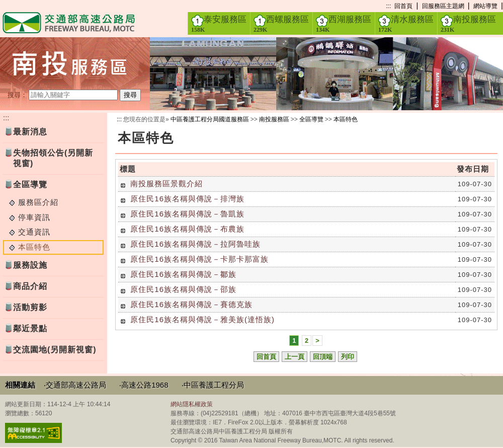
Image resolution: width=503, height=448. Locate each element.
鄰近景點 (30, 328)
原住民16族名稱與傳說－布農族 (187, 229)
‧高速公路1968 (144, 385)
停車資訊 (34, 217)
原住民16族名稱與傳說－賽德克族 (191, 304)
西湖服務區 (344, 24)
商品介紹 (30, 286)
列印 (348, 357)
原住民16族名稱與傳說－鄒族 (183, 274)
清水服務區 (406, 24)
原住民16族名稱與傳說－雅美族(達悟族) (202, 319)
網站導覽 (485, 6)
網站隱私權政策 (192, 404)
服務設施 (30, 265)
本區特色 (346, 119)
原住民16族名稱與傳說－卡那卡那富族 (199, 259)
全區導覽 (30, 184)
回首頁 (403, 6)
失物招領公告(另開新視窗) (53, 158)
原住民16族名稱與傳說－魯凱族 (187, 214)
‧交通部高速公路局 (75, 385)
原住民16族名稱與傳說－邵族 (183, 289)
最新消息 (30, 132)
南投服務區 (468, 24)
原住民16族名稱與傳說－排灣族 (187, 199)
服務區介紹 (38, 202)
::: (388, 6)
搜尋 (130, 95)
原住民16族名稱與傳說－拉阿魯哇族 (195, 244)
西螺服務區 (281, 24)
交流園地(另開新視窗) (55, 350)
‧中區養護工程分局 (213, 385)
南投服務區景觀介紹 (166, 183)
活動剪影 (30, 307)
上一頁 (295, 357)
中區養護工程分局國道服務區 (210, 119)
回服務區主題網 (443, 6)
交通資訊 (34, 232)
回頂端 (323, 357)
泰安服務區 (219, 24)
